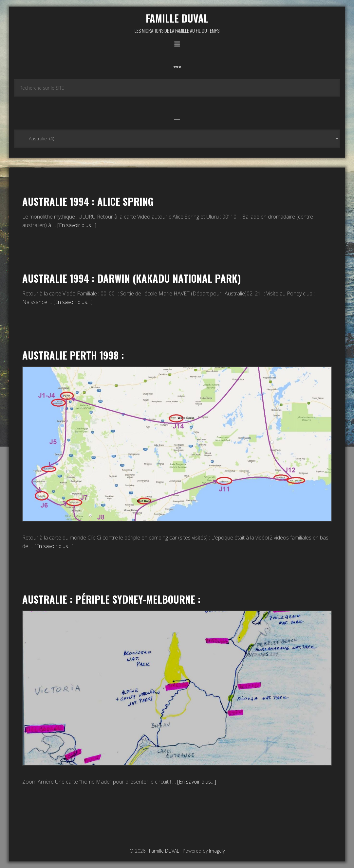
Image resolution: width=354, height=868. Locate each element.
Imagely (217, 851)
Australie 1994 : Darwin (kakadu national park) (132, 278)
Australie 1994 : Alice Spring (88, 201)
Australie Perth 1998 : (73, 355)
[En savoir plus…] (77, 225)
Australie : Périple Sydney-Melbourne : (112, 599)
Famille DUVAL (177, 18)
